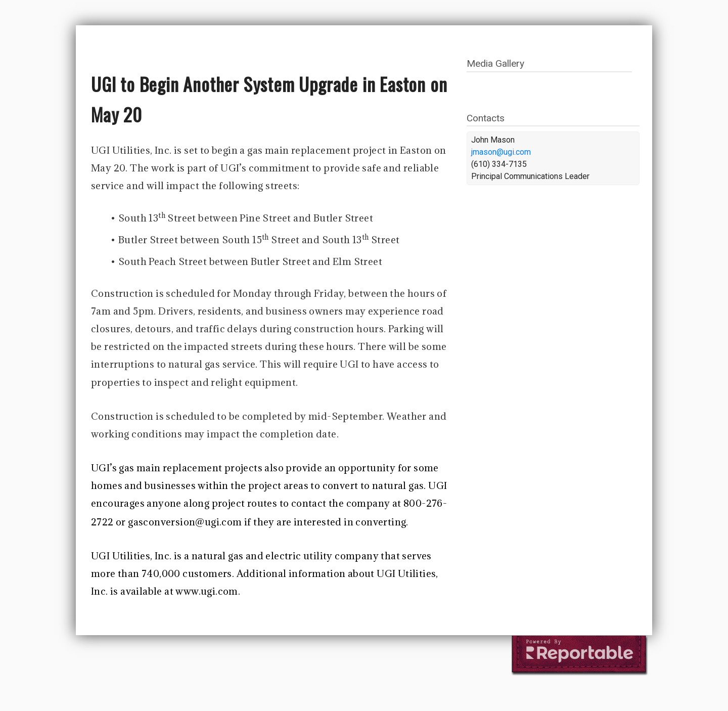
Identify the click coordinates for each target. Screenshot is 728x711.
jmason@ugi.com (501, 152)
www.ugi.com (207, 591)
